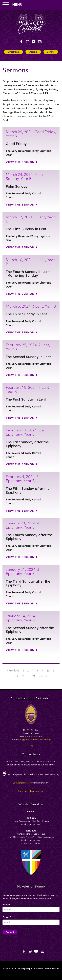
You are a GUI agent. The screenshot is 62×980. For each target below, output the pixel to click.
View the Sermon (22, 162)
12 (17, 676)
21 (34, 676)
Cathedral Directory (23, 783)
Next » (43, 676)
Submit (10, 932)
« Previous (13, 670)
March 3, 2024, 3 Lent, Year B (31, 307)
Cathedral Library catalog (31, 791)
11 (54, 670)
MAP (31, 746)
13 (23, 676)
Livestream (13, 52)
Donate (51, 52)
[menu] (6, 5)
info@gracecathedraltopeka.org (34, 739)
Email (7, 917)
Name (7, 904)
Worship (33, 52)
